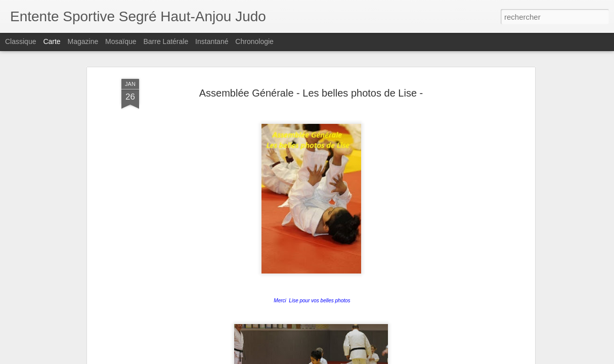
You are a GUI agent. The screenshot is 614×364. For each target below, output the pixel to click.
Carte (52, 41)
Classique (20, 41)
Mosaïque (121, 41)
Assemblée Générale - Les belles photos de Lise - (311, 58)
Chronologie (254, 41)
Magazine (83, 41)
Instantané (212, 41)
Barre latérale (166, 41)
